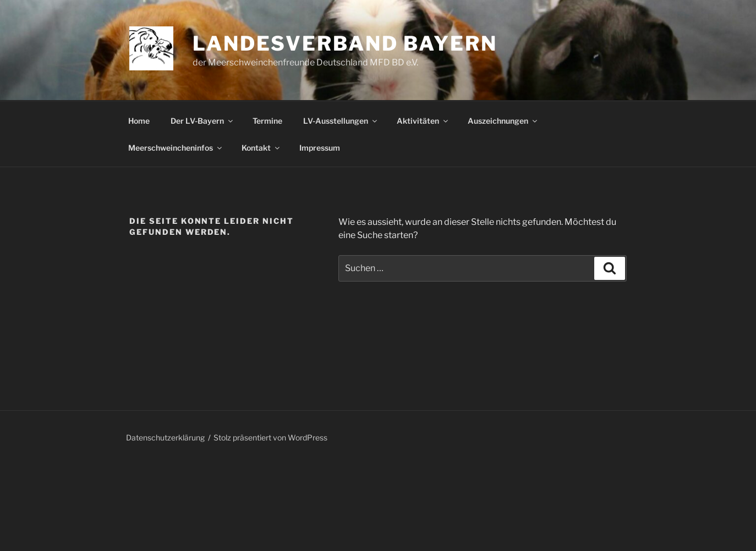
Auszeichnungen (503, 121)
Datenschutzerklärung (165, 437)
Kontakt (261, 148)
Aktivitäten (423, 121)
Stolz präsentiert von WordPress (270, 437)
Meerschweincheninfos (176, 148)
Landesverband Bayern (345, 43)
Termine (267, 121)
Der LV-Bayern (202, 121)
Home (139, 121)
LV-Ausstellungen (341, 121)
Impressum (320, 148)
